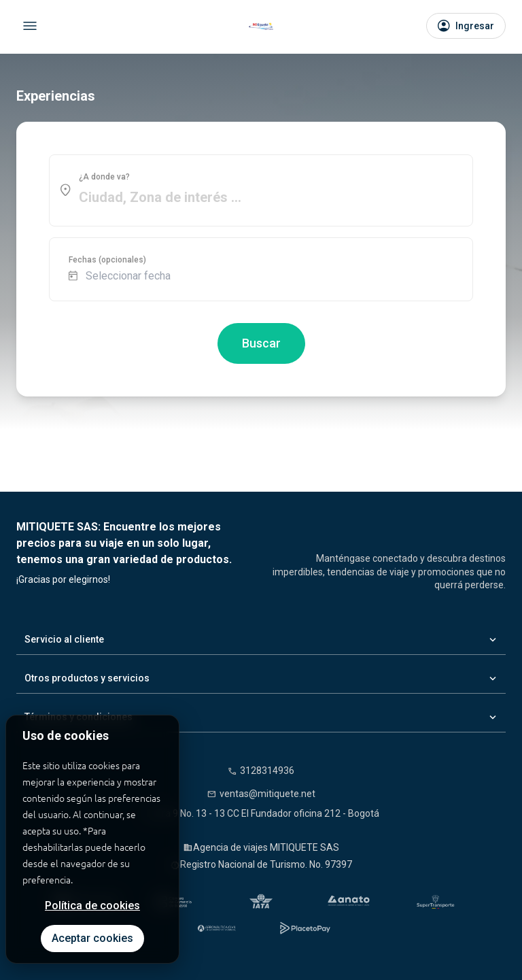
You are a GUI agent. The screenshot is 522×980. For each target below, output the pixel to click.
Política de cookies (92, 906)
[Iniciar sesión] (466, 26)
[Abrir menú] (30, 26)
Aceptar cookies (92, 938)
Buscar (261, 343)
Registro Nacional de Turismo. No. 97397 (266, 864)
